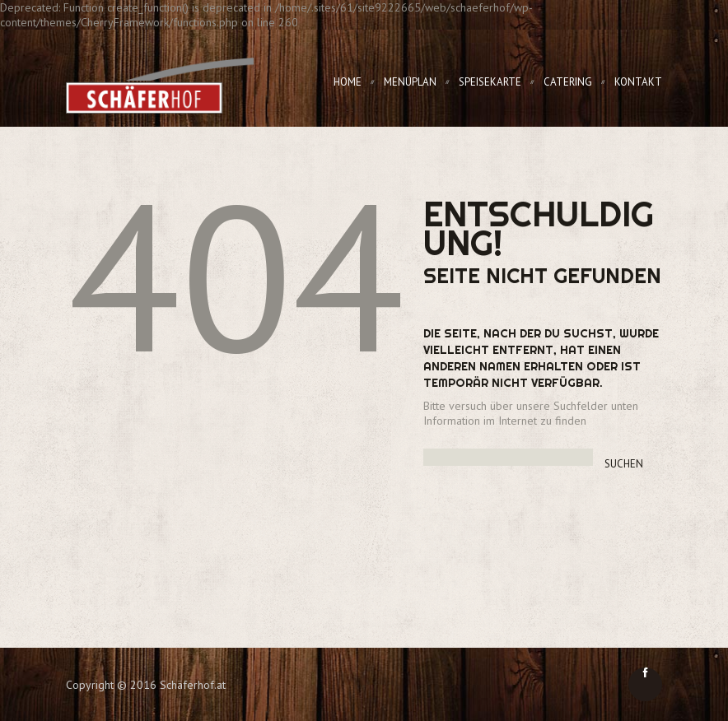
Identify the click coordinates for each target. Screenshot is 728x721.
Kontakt (638, 82)
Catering (568, 82)
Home (348, 82)
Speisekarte (490, 82)
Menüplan (410, 82)
